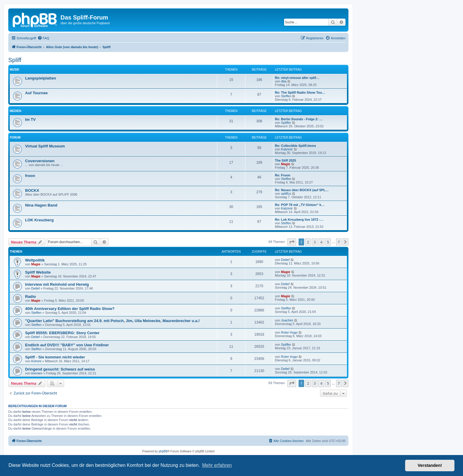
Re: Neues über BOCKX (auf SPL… (302, 190)
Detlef (285, 260)
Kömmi (36, 361)
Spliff (15, 60)
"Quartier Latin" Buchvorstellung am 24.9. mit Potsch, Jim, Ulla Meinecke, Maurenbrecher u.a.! (112, 321)
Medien (16, 111)
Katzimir (287, 149)
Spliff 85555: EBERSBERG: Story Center (62, 333)
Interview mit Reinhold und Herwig (57, 284)
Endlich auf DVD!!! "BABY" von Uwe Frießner (67, 345)
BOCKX (32, 190)
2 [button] (308, 242)
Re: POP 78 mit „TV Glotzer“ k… (300, 205)
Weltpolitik (35, 260)
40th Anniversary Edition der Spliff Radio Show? (70, 309)
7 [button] (339, 242)
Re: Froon (283, 175)
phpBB (163, 451)
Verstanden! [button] (430, 465)
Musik (14, 70)
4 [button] (321, 242)
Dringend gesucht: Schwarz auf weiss (60, 369)
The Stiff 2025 (286, 160)
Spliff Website (38, 272)
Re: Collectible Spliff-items (295, 146)
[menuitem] (43, 38)
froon (30, 176)
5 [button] (328, 242)
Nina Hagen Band (41, 205)
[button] (292, 242)
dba (284, 81)
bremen (37, 373)
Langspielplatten (41, 78)
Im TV (30, 120)
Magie (286, 164)
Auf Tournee (36, 93)
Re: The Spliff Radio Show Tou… (300, 92)
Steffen (286, 96)
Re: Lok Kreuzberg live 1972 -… (299, 220)
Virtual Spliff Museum (45, 146)
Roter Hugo (289, 332)
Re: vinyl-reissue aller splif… (297, 78)
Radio (31, 297)
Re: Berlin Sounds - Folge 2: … (299, 119)
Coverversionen (40, 161)
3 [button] (315, 242)
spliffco (286, 194)
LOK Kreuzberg (39, 220)
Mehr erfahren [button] (217, 465)
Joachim (287, 320)
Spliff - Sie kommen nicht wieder (55, 357)
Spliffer (286, 123)
